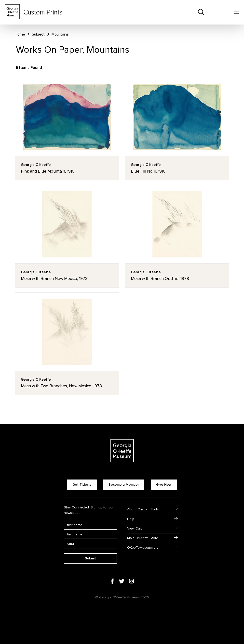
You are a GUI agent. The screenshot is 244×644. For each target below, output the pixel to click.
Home (20, 34)
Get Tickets (82, 485)
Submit (90, 558)
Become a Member (124, 485)
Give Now (164, 485)
